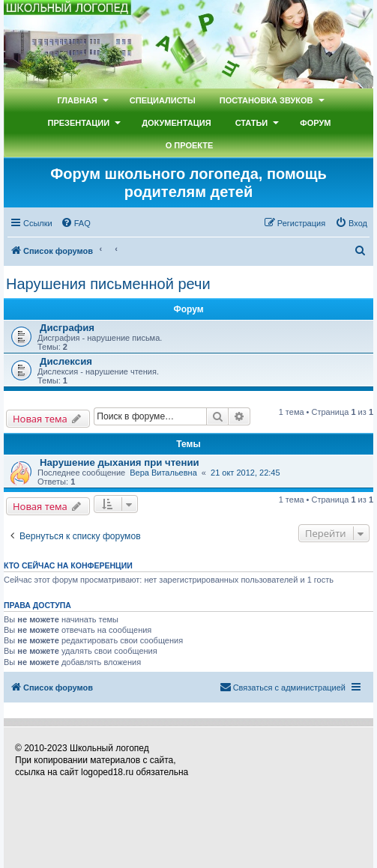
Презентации (79, 123)
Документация (177, 123)
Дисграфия (67, 328)
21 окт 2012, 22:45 (245, 473)
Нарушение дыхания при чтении (120, 462)
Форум (315, 123)
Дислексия (66, 361)
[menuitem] (76, 223)
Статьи (252, 123)
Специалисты (163, 100)
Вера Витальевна (163, 473)
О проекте (190, 145)
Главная (77, 100)
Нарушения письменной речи (108, 284)
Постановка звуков (266, 100)
